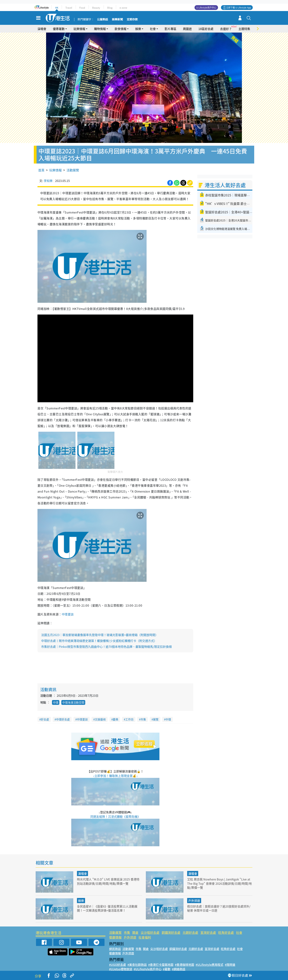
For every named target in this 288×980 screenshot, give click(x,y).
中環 (56, 702)
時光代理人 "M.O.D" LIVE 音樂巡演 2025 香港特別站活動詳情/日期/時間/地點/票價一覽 (108, 881)
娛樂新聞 (117, 19)
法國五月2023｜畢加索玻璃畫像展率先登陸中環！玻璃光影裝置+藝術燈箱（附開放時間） (100, 635)
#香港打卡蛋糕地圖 (161, 965)
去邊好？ (226, 29)
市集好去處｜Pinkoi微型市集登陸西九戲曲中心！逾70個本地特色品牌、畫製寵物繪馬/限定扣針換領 (106, 647)
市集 (143, 719)
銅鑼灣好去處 (171, 932)
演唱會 (42, 29)
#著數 (167, 969)
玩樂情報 (79, 29)
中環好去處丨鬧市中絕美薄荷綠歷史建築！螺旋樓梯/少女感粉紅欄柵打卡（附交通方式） (99, 641)
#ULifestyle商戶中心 (148, 969)
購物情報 (100, 29)
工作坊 (129, 719)
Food (82, 8)
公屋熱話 (102, 19)
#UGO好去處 (118, 965)
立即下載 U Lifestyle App (238, 8)
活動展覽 (73, 170)
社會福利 (145, 937)
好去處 (45, 719)
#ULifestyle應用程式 (209, 965)
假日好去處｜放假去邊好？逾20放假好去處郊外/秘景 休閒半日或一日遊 (218, 908)
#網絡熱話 (179, 969)
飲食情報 (120, 29)
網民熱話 (115, 949)
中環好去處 (63, 719)
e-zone (123, 8)
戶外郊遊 (194, 901)
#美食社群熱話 (137, 965)
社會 (153, 29)
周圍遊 (187, 29)
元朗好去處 (190, 932)
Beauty (96, 8)
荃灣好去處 (208, 932)
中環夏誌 (68, 614)
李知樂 (48, 181)
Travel (69, 8)
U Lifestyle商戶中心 (206, 8)
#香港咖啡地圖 (184, 965)
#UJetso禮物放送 (121, 969)
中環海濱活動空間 (73, 702)
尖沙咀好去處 (150, 932)
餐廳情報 (115, 937)
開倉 (135, 932)
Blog (110, 8)
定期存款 (132, 19)
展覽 (156, 719)
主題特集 (244, 29)
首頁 (41, 170)
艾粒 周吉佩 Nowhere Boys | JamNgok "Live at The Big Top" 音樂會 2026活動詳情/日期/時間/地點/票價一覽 (219, 883)
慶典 (116, 719)
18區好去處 (206, 29)
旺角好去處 (226, 932)
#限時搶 (230, 965)
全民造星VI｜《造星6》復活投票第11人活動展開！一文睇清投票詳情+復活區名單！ (109, 908)
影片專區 (170, 29)
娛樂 (138, 29)
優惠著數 (59, 29)
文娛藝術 (100, 719)
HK (57, 8)
